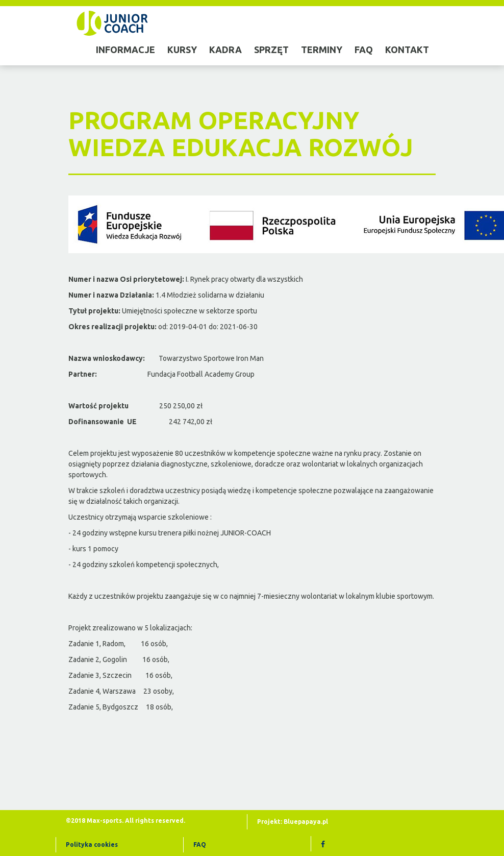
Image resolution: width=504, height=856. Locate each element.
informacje (125, 50)
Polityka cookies (92, 845)
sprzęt (271, 50)
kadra (225, 50)
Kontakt (407, 50)
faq (364, 50)
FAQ (200, 845)
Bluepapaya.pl (306, 822)
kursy (182, 50)
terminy (322, 50)
